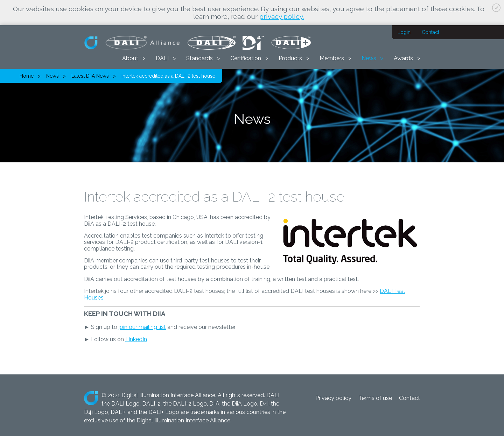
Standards (199, 58)
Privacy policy (333, 398)
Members (332, 58)
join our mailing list (142, 327)
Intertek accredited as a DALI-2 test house (168, 76)
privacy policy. (282, 16)
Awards (403, 58)
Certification (246, 58)
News (369, 58)
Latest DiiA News (90, 76)
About (130, 58)
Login (404, 32)
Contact (430, 32)
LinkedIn (136, 339)
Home (27, 76)
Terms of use (375, 398)
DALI (162, 58)
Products (290, 58)
